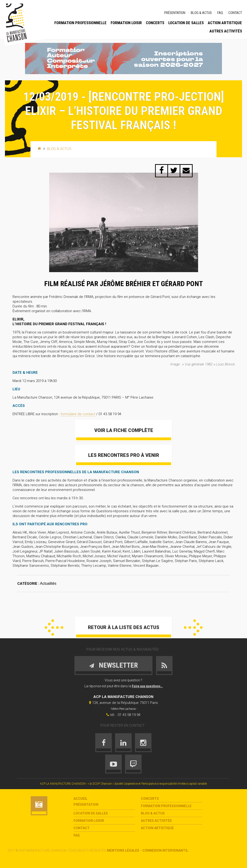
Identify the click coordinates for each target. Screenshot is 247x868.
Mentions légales (123, 850)
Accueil (80, 799)
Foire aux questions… (147, 686)
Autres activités (226, 31)
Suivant (193, 627)
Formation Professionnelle (80, 23)
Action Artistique (225, 23)
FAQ (220, 13)
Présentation (175, 13)
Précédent (54, 627)
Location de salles (186, 23)
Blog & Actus (201, 13)
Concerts (155, 23)
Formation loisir (126, 23)
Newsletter (114, 665)
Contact (235, 13)
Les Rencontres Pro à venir (124, 455)
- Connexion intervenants (164, 850)
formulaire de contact (78, 414)
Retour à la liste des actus (124, 627)
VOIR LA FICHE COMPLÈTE (123, 430)
